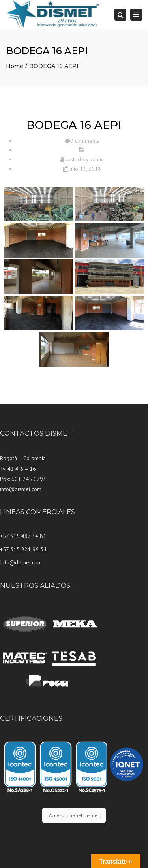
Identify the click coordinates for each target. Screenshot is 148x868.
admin (97, 159)
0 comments (85, 141)
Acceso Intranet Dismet (74, 815)
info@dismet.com (21, 489)
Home (15, 66)
